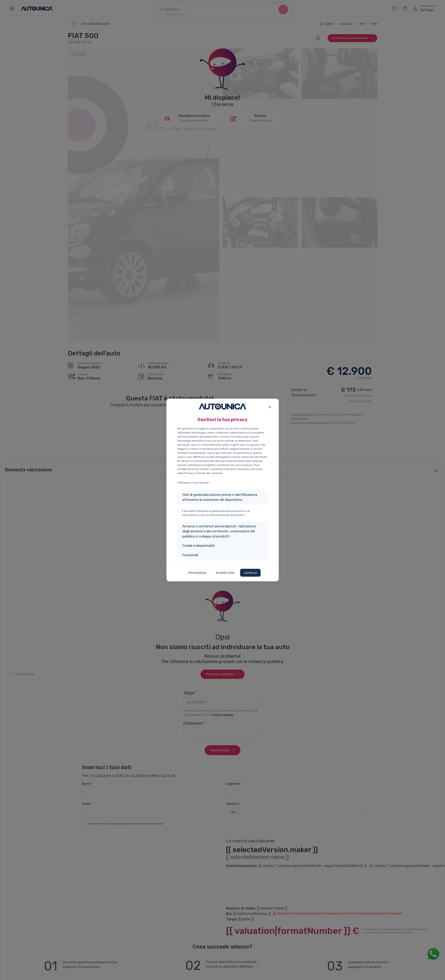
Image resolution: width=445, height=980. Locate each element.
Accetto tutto (225, 573)
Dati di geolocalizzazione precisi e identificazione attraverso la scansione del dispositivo (220, 497)
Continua (250, 573)
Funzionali (190, 555)
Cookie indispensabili (198, 546)
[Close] (270, 407)
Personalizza (197, 573)
